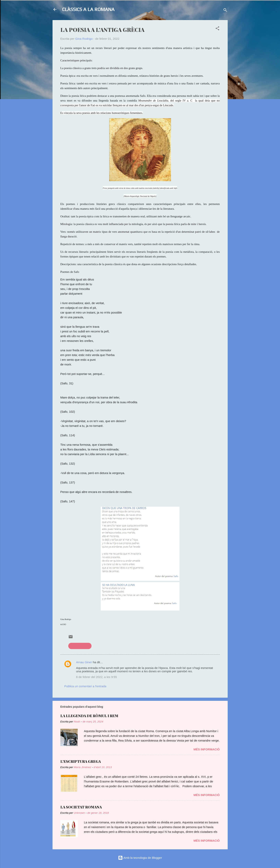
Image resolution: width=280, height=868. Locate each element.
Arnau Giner (84, 662)
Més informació (207, 749)
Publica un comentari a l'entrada (85, 686)
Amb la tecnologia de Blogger (140, 858)
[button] (217, 29)
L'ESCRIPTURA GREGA (81, 761)
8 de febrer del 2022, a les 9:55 (97, 677)
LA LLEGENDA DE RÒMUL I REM (89, 716)
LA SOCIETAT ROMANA (81, 807)
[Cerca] (225, 11)
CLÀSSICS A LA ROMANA (88, 9)
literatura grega (80, 646)
